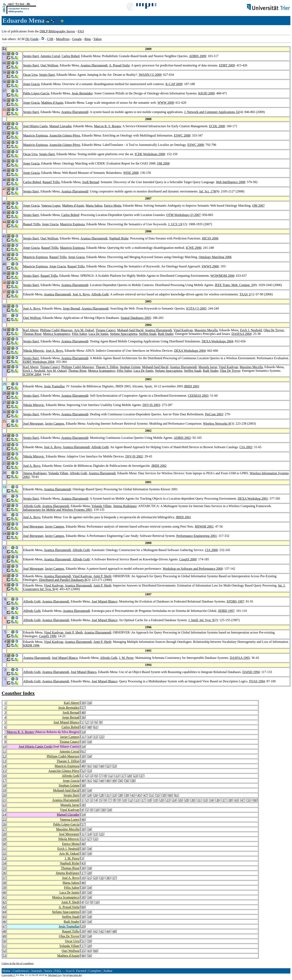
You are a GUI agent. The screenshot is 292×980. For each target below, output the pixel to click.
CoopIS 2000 (188, 559)
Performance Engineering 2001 (196, 536)
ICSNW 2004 (32, 374)
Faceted (81, 971)
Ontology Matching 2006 (215, 257)
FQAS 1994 (257, 681)
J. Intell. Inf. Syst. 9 (201, 620)
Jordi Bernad (90, 182)
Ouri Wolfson (49, 65)
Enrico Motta (113, 206)
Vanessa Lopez (51, 206)
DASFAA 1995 (240, 658)
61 (96, 727)
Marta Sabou (94, 206)
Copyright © (9, 975)
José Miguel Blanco (104, 601)
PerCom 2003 (214, 414)
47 (145, 795)
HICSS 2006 (210, 238)
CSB (50, 39)
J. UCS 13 (175, 224)
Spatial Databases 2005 (136, 318)
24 (89, 795)
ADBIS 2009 (198, 56)
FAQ (81, 31)
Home (6, 971)
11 (83, 737)
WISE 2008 (131, 173)
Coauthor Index (18, 693)
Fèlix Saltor (79, 334)
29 (4, 839)
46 (108, 781)
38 (120, 795)
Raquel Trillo (51, 182)
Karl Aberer (31, 330)
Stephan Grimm (130, 367)
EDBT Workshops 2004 (39, 362)
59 (164, 795)
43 (133, 795)
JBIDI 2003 (192, 386)
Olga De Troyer (274, 330)
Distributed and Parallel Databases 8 (63, 580)
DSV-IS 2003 (151, 405)
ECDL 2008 (217, 126)
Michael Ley (55, 975)
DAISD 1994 (251, 672)
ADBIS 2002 (182, 438)
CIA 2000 (211, 550)
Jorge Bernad (71, 308)
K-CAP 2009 (174, 84)
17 (123, 776)
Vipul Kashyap (183, 330)
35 (4, 868)
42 (96, 766)
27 (4, 829)
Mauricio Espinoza (35, 135)
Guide (35, 39)
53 (114, 766)
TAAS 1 (245, 294)
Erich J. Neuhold (251, 330)
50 (120, 781)
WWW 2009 (166, 103)
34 (89, 703)
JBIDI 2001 (183, 517)
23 (136, 776)
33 (114, 795)
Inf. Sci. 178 (207, 191)
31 (108, 795)
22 (4, 805)
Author (108, 971)
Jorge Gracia (31, 84)
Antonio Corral (50, 56)
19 (4, 790)
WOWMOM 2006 (222, 276)
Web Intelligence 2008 (230, 182)
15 (96, 737)
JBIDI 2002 (159, 466)
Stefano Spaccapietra (124, 334)
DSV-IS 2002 (134, 456)
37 (142, 776)
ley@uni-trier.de (72, 975)
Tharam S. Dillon (107, 367)
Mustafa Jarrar (208, 367)
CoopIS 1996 (48, 636)
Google (77, 39)
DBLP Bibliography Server (57, 31)
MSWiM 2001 (204, 526)
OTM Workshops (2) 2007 (184, 215)
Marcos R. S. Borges (108, 126)
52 (108, 766)
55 (158, 795)
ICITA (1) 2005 (196, 308)
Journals (36, 971)
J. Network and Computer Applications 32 (211, 112)
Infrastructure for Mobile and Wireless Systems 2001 (57, 510)
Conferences (21, 971)
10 (4, 746)
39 (127, 795)
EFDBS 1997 (235, 601)
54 (83, 732)
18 (4, 785)
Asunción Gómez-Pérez (65, 135)
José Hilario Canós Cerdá (35, 746)
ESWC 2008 (182, 135)
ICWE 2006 (194, 248)
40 (83, 766)
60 (170, 795)
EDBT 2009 (227, 65)
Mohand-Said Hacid (130, 330)
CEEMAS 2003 (198, 396)
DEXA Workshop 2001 (253, 499)
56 (127, 781)
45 (83, 727)
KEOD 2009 (206, 93)
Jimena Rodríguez (35, 473)
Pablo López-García (36, 93)
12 (4, 756)
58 (133, 781)
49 (114, 781)
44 (102, 766)
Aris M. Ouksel (84, 330)
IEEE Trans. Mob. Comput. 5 (234, 285)
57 (83, 708)
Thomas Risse (32, 334)
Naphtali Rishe (119, 238)
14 (89, 737)
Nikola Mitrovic (34, 351)
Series (48, 971)
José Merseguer (33, 424)
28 (102, 795)
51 (151, 795)
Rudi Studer (166, 334)
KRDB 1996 (31, 645)
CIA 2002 (246, 447)
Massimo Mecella (206, 330)
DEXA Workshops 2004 (217, 341)
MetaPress (63, 39)
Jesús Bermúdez (82, 93)
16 (4, 776)
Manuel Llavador (60, 126)
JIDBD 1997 (226, 611)
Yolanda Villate (58, 473)
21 (4, 800)
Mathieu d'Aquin (52, 103)
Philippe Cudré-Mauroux (56, 330)
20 (129, 776)
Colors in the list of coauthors (18, 963)
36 (83, 717)
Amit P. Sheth (102, 576)
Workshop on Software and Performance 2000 (193, 569)
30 (83, 703)
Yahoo (97, 39)
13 (4, 761)
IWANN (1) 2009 (150, 75)
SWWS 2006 (210, 266)
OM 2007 (259, 206)
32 (96, 839)
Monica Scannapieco (57, 334)
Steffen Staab (148, 334)
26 (96, 795)
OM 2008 (163, 163)
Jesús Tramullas (54, 386)
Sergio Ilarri (31, 56)
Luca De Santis (99, 334)
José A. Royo (81, 294)
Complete (95, 971)
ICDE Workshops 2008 (150, 154)
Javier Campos (55, 424)
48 (83, 712)
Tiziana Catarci (106, 330)
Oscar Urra (30, 75)
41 (89, 766)
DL (27, 39)
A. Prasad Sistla (119, 65)
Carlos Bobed (71, 56)
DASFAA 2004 (242, 334)
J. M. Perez (126, 658)
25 (102, 737)
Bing (87, 39)
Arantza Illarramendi (94, 65)
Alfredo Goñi (100, 294)
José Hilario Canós (35, 126)
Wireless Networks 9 (217, 424)
